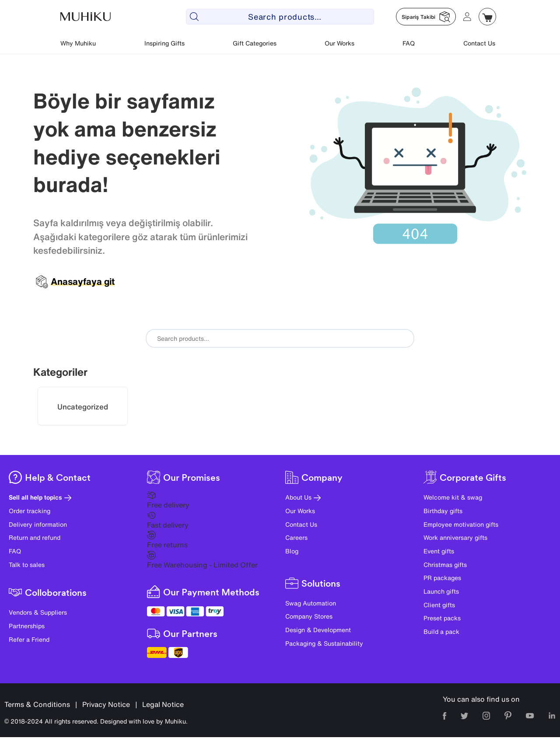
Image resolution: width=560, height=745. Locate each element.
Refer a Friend (29, 639)
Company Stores (309, 616)
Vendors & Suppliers (38, 612)
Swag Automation (311, 603)
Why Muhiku (78, 43)
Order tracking (30, 511)
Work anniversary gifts (455, 537)
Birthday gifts (443, 511)
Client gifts (439, 605)
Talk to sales (27, 565)
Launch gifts (441, 591)
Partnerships (27, 626)
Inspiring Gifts (164, 43)
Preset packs (442, 618)
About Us (303, 497)
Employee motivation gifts (461, 524)
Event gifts (439, 551)
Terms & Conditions (37, 704)
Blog (292, 551)
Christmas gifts (445, 565)
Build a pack (441, 631)
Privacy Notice (106, 704)
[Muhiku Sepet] (487, 17)
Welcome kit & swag (453, 497)
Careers (296, 537)
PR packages (442, 578)
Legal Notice (163, 704)
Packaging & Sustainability (324, 643)
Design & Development (318, 630)
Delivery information (38, 524)
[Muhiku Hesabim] (467, 17)
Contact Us (479, 43)
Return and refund (35, 537)
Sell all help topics (40, 497)
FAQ (409, 43)
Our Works (339, 43)
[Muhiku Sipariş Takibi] (426, 17)
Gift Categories (255, 43)
